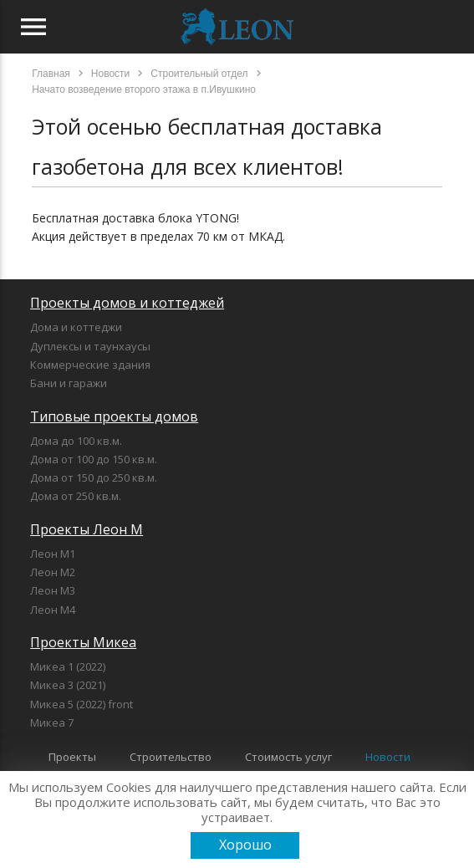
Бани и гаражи (69, 383)
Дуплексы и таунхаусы (90, 346)
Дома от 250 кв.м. (76, 496)
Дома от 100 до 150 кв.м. (94, 459)
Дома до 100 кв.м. (76, 441)
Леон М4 (53, 610)
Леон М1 (53, 554)
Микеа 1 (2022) (68, 666)
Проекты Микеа (83, 642)
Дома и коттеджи (76, 327)
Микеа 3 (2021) (68, 685)
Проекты (72, 757)
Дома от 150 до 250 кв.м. (94, 477)
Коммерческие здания (90, 365)
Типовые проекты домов (114, 416)
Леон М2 (53, 572)
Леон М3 (53, 590)
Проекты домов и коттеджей (127, 303)
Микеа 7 (52, 722)
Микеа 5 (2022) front (82, 704)
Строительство (171, 757)
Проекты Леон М (87, 529)
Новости (388, 757)
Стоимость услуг (288, 757)
